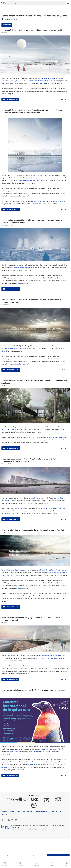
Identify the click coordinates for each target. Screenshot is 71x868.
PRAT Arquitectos (62, 508)
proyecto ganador (30, 498)
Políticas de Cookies (38, 855)
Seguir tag (7, 25)
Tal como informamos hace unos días (13, 570)
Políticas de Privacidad (29, 855)
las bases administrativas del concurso (27, 666)
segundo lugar (31, 437)
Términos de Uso (21, 855)
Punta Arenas (42, 83)
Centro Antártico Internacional (30, 180)
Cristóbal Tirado (51, 78)
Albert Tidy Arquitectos (60, 437)
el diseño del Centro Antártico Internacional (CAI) (40, 81)
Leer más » (64, 99)
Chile (3, 351)
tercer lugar (16, 508)
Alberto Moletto (41, 78)
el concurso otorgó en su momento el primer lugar (48, 201)
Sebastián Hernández (53, 656)
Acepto (58, 855)
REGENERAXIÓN (51, 508)
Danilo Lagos (14, 81)
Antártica (18, 196)
